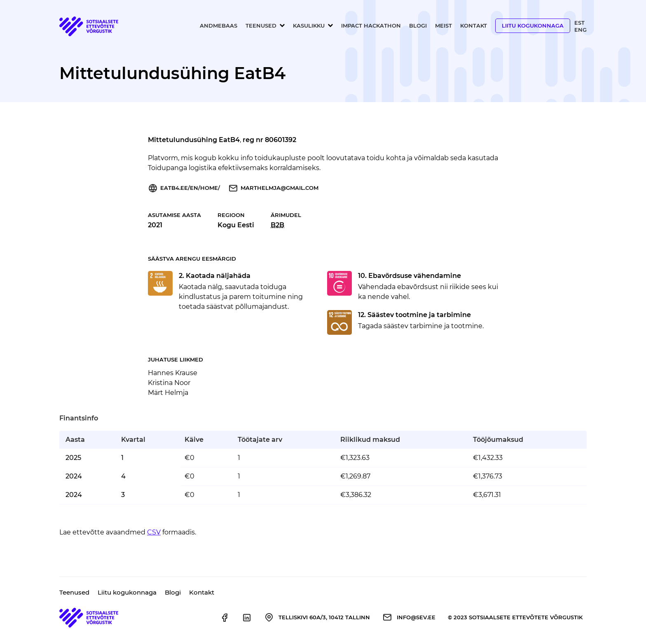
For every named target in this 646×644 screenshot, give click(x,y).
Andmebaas (219, 26)
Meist (444, 26)
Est (579, 23)
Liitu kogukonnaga (533, 26)
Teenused (261, 26)
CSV (154, 532)
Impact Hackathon (371, 26)
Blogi (418, 26)
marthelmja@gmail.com (280, 188)
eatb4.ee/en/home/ (190, 188)
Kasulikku (309, 26)
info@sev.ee (416, 617)
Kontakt (474, 26)
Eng (580, 30)
